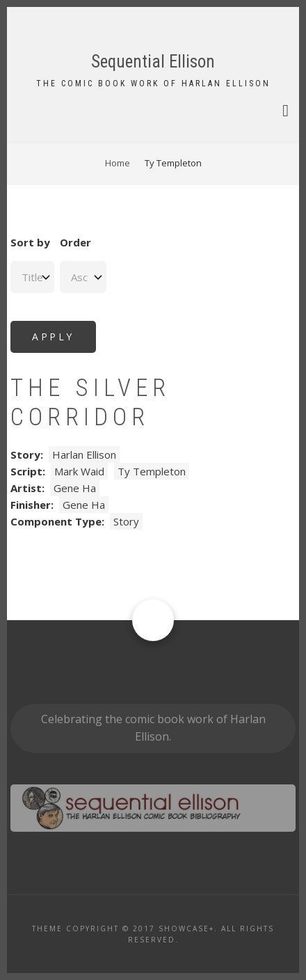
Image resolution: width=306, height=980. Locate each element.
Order (75, 242)
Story (126, 521)
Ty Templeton (152, 471)
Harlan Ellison (84, 455)
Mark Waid (79, 471)
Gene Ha (75, 488)
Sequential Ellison (153, 62)
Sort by (30, 242)
